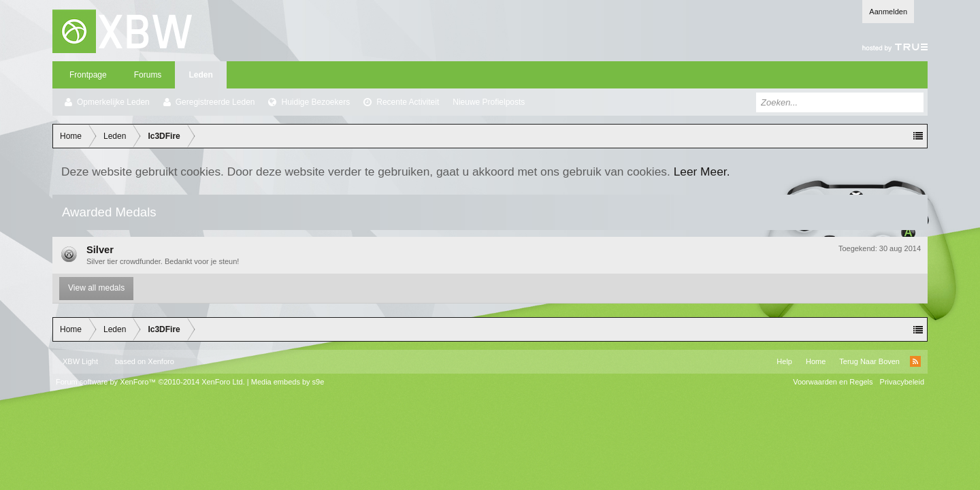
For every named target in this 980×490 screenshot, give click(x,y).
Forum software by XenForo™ (150, 382)
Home (816, 361)
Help (784, 361)
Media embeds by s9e (288, 382)
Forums (148, 75)
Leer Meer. (702, 171)
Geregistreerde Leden (215, 102)
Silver (100, 250)
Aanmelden (888, 12)
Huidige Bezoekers (315, 102)
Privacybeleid (902, 382)
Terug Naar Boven (869, 361)
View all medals (96, 288)
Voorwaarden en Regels (833, 382)
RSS (915, 361)
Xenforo (161, 361)
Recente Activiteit (408, 102)
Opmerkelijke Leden (113, 102)
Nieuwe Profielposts (489, 102)
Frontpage (88, 75)
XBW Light (80, 361)
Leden (200, 75)
